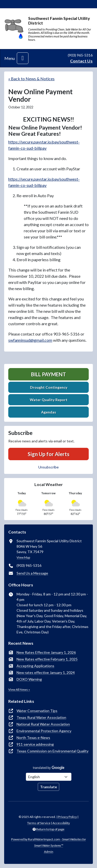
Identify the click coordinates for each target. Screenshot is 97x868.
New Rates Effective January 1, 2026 (46, 652)
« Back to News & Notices (31, 79)
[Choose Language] (49, 777)
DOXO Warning (29, 679)
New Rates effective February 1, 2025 (47, 659)
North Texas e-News (33, 738)
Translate (48, 787)
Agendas (49, 412)
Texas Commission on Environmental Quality (53, 751)
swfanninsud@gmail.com (30, 340)
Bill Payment (48, 374)
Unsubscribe (48, 467)
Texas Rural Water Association (41, 717)
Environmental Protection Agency (44, 731)
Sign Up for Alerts (48, 454)
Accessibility (61, 823)
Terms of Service (39, 823)
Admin (49, 852)
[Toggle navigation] (23, 58)
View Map (23, 557)
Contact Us (81, 61)
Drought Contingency (49, 387)
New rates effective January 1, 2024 (46, 672)
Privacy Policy (67, 817)
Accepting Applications (35, 666)
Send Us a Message (32, 573)
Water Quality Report (49, 400)
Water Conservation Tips (37, 711)
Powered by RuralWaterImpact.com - (48, 842)
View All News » (19, 690)
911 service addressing (35, 744)
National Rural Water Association (43, 724)
